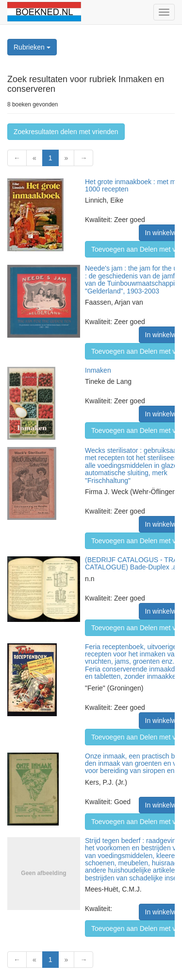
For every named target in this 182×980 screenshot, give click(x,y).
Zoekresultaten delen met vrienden (66, 132)
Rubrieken (32, 47)
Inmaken (98, 370)
